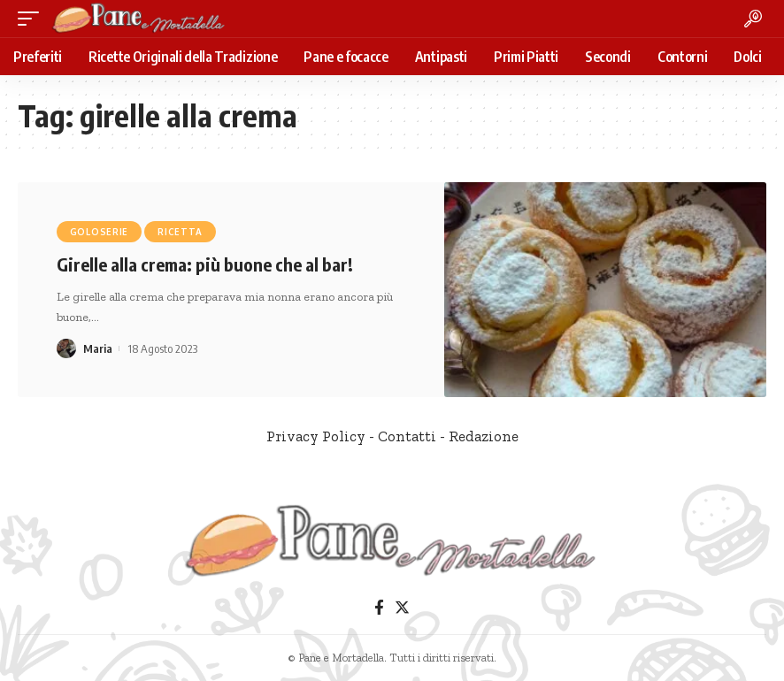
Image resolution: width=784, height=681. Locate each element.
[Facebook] (379, 608)
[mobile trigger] (33, 19)
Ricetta (180, 232)
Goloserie (99, 232)
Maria (98, 348)
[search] (753, 19)
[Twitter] (402, 608)
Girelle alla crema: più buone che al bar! (205, 264)
